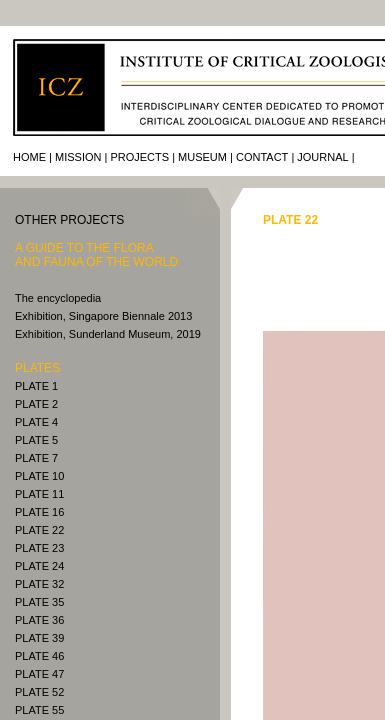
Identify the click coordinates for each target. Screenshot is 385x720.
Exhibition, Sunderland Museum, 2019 (108, 334)
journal (322, 157)
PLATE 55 (39, 710)
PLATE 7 (36, 458)
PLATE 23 (39, 548)
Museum (202, 157)
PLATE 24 (39, 566)
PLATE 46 (39, 656)
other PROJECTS (69, 220)
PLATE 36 (39, 620)
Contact (262, 157)
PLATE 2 (36, 404)
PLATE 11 (39, 494)
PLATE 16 (39, 512)
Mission (78, 157)
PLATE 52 (39, 692)
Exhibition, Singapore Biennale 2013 (103, 316)
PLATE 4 (36, 422)
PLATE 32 (39, 584)
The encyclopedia (58, 298)
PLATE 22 (39, 530)
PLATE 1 (36, 386)
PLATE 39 (39, 638)
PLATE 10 (39, 476)
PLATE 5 (36, 440)
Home (29, 157)
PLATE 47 (39, 674)
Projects (139, 157)
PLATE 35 (39, 602)
